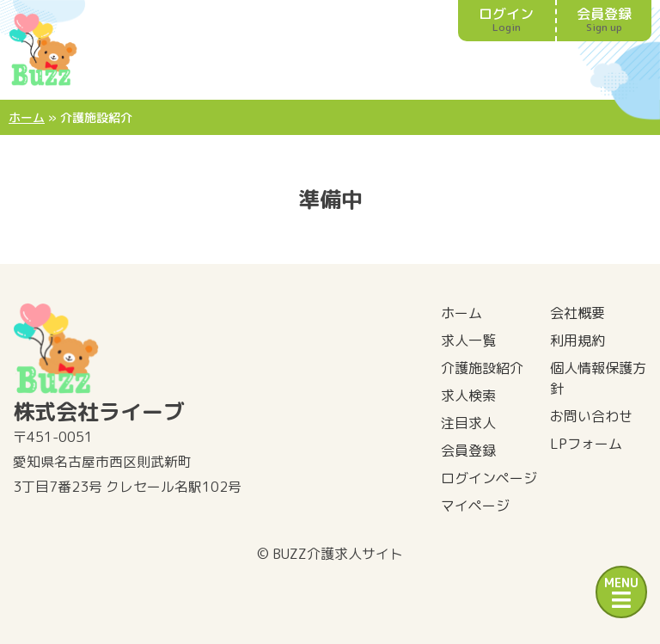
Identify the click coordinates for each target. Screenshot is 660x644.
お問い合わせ (591, 416)
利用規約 (577, 340)
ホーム (27, 117)
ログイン (507, 19)
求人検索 (468, 396)
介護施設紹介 (482, 368)
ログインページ (489, 478)
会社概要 (577, 313)
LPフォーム (586, 444)
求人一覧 (468, 340)
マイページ (475, 506)
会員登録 (605, 19)
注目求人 (468, 423)
